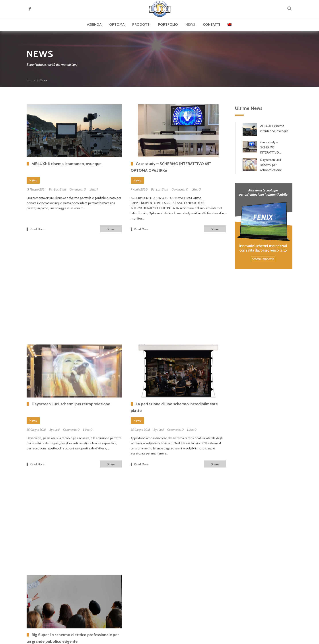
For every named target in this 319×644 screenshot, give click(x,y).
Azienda (94, 24)
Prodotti (141, 24)
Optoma (117, 24)
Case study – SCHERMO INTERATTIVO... (271, 147)
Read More (37, 229)
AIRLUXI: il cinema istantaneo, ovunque (274, 128)
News (190, 24)
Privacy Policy (236, 638)
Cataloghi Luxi (50, 584)
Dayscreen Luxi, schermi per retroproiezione (271, 165)
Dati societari (278, 638)
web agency (168, 638)
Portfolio (168, 24)
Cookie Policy (257, 638)
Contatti (211, 24)
